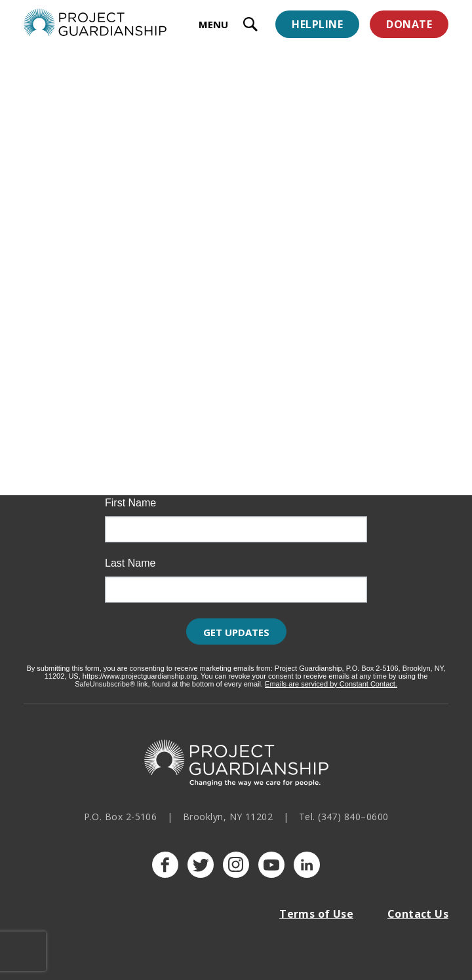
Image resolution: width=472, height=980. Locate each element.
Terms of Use (316, 914)
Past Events (298, 326)
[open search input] (250, 26)
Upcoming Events (111, 326)
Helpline (317, 24)
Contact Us (418, 914)
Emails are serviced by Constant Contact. (331, 684)
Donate (409, 24)
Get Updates (236, 632)
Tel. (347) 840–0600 (344, 817)
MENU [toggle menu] (213, 24)
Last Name (130, 563)
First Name (130, 503)
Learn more (65, 357)
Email (118, 443)
